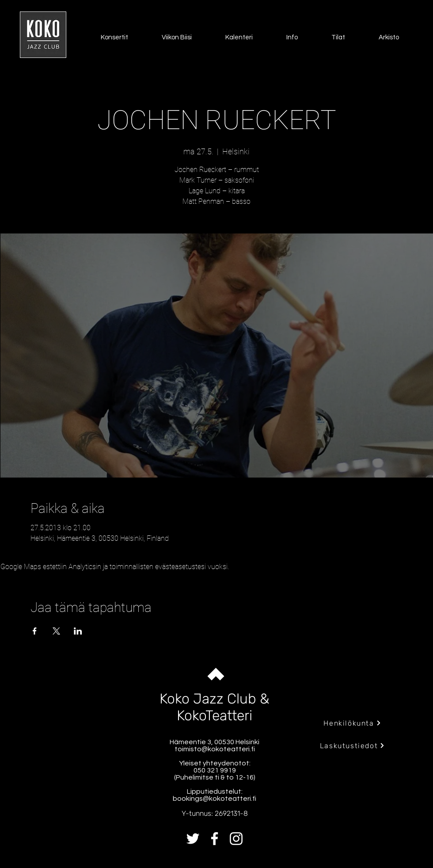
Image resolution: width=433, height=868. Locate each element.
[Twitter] (193, 839)
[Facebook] (215, 839)
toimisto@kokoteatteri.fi (215, 749)
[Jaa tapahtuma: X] (56, 631)
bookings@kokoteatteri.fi (215, 799)
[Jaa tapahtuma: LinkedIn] (78, 631)
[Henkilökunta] (352, 723)
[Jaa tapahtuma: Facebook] (35, 631)
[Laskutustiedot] (352, 746)
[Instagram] (236, 839)
